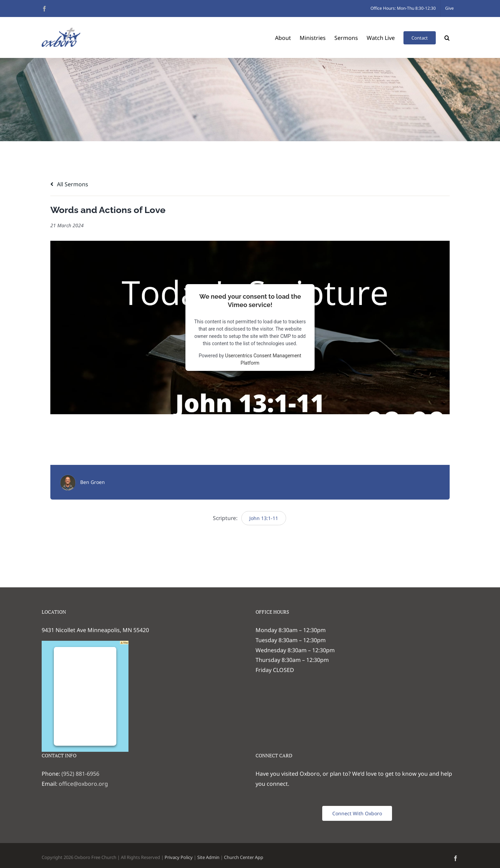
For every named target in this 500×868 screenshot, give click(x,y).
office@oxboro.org (83, 784)
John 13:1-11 (264, 518)
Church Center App (244, 857)
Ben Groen (93, 482)
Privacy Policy (179, 857)
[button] (447, 37)
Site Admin (208, 857)
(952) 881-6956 (80, 774)
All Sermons (69, 184)
